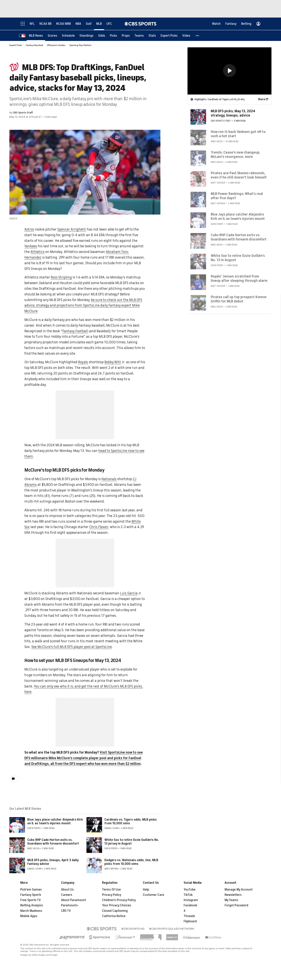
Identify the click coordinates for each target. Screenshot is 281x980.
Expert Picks (16, 45)
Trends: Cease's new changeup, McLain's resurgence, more (236, 155)
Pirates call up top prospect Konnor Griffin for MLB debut (239, 299)
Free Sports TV (31, 900)
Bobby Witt (113, 362)
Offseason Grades (56, 45)
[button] (197, 36)
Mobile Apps (29, 916)
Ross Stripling (61, 277)
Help (146, 890)
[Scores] (52, 36)
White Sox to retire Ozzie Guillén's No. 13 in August (238, 258)
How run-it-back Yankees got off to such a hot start (238, 134)
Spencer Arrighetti (72, 230)
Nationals (109, 479)
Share (261, 99)
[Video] (186, 36)
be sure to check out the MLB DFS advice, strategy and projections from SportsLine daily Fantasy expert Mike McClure (83, 306)
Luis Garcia (129, 593)
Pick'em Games (31, 890)
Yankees (31, 246)
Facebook (190, 906)
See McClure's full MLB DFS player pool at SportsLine (72, 647)
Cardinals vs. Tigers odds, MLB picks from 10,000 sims (131, 822)
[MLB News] (36, 36)
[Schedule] (68, 36)
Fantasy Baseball (34, 45)
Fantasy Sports (31, 895)
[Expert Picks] (169, 36)
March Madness (31, 911)
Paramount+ (70, 906)
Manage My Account (239, 890)
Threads (189, 916)
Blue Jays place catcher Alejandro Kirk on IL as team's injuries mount (55, 822)
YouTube (190, 890)
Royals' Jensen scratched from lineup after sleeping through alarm (239, 278)
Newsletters (233, 895)
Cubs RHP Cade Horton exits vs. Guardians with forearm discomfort (53, 842)
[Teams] (139, 36)
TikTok (188, 895)
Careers (67, 895)
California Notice (114, 916)
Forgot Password (236, 906)
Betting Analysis (32, 906)
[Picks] (113, 36)
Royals (83, 362)
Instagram (191, 900)
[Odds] (102, 36)
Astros (29, 230)
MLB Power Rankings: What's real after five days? (237, 196)
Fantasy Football (75, 331)
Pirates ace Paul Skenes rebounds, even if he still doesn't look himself (239, 175)
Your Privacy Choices (117, 906)
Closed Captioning (115, 911)
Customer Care (153, 895)
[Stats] (152, 36)
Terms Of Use (111, 890)
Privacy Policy (112, 895)
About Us (67, 890)
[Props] (126, 36)
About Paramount (73, 900)
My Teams (231, 900)
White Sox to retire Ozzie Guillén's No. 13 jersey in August (132, 842)
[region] (229, 71)
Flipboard (190, 922)
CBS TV (66, 911)
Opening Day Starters (80, 45)
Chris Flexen (99, 527)
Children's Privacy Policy (119, 900)
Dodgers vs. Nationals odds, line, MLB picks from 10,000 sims (131, 862)
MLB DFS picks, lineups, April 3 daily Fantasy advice (53, 862)
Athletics (37, 252)
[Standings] (86, 36)
